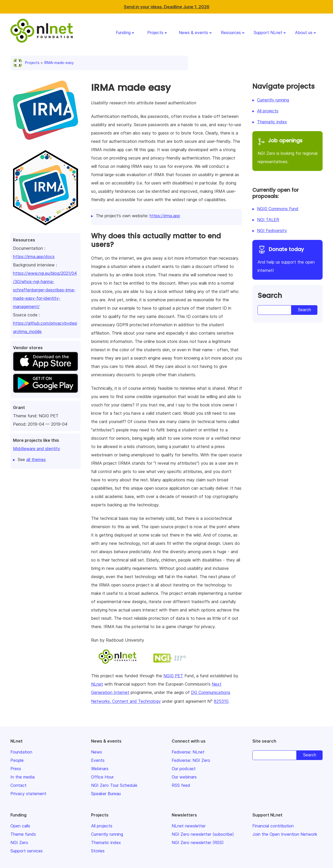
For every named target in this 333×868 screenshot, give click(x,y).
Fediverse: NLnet (188, 752)
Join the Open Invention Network (285, 834)
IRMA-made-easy (59, 63)
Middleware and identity (37, 449)
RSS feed (181, 785)
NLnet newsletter (189, 826)
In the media (23, 777)
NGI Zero (19, 843)
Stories (98, 851)
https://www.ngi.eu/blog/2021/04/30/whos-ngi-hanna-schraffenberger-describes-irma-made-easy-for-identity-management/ (45, 290)
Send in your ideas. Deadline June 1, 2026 (167, 7)
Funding (123, 33)
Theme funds (23, 834)
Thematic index (272, 122)
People (17, 760)
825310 (221, 701)
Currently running (273, 100)
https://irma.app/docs (34, 257)
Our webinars (184, 777)
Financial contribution (273, 826)
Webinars (100, 769)
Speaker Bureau (106, 794)
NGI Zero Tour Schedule (114, 785)
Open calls (20, 826)
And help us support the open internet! (287, 259)
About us (304, 33)
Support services (27, 851)
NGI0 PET (173, 676)
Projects (155, 33)
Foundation (21, 752)
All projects (268, 111)
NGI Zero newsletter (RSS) (198, 843)
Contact (18, 785)
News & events (193, 33)
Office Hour (102, 777)
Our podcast (184, 769)
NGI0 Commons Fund (278, 209)
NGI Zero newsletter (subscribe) (203, 834)
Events (98, 760)
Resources (231, 33)
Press (16, 769)
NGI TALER (268, 220)
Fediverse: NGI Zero (191, 760)
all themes (36, 459)
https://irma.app (165, 216)
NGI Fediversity (272, 231)
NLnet (97, 684)
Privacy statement (28, 794)
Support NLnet (268, 33)
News (97, 752)
